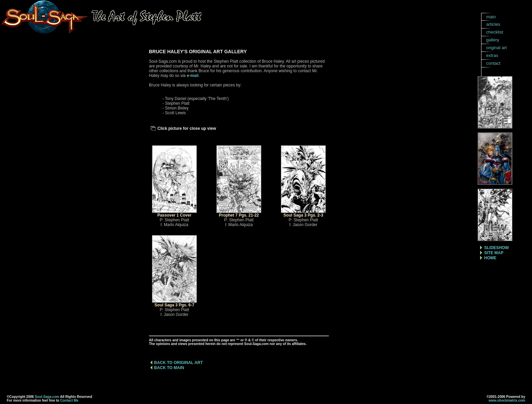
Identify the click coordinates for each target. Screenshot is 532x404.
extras (492, 55)
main (491, 17)
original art (497, 48)
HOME (490, 258)
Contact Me (69, 400)
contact (493, 63)
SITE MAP (494, 253)
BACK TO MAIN (169, 368)
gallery (493, 40)
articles (493, 24)
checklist (495, 32)
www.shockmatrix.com (507, 400)
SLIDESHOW (497, 248)
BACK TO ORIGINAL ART (178, 363)
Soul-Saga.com (47, 397)
